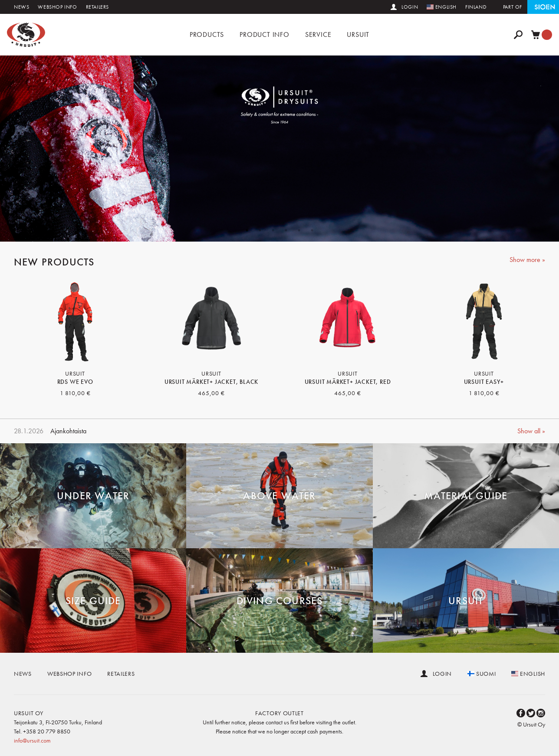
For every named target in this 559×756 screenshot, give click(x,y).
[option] (279, 149)
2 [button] (260, 230)
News (21, 7)
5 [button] (299, 230)
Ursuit (358, 34)
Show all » (531, 431)
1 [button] (247, 230)
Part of (513, 7)
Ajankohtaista (68, 431)
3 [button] (273, 230)
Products (207, 34)
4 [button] (286, 230)
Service (318, 34)
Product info (265, 34)
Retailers (97, 7)
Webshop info (57, 7)
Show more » (527, 260)
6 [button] (312, 230)
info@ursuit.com (32, 740)
